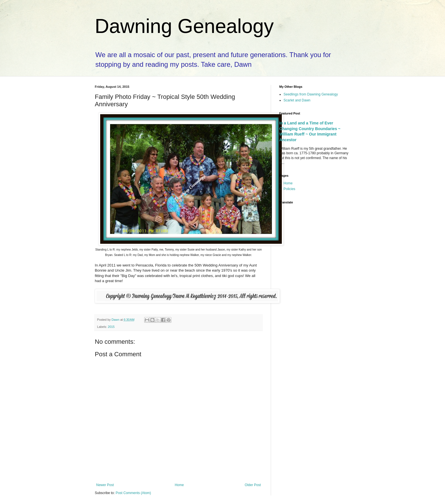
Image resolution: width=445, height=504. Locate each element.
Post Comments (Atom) (133, 493)
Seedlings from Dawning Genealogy (311, 94)
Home (179, 485)
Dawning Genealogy (184, 26)
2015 (111, 327)
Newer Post (105, 485)
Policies (289, 189)
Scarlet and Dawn (297, 100)
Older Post (253, 485)
